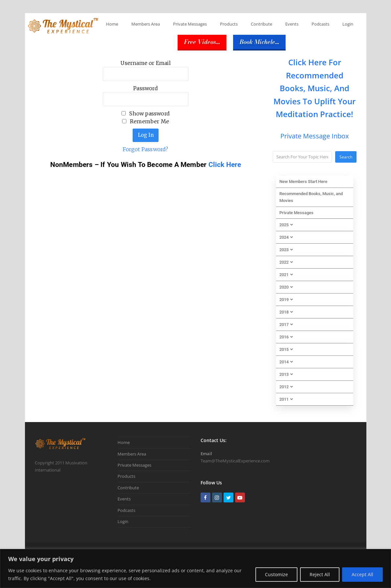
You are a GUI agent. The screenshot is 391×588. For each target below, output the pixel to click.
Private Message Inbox (315, 136)
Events (292, 24)
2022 (286, 262)
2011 (286, 399)
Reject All (320, 574)
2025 (286, 225)
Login (348, 24)
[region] (195, 568)
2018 (286, 312)
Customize (276, 574)
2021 (286, 275)
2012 (286, 387)
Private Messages (190, 24)
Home (112, 24)
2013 (286, 374)
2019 (286, 300)
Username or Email (145, 63)
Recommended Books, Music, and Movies (311, 197)
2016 (286, 337)
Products (229, 24)
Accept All (362, 574)
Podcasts (320, 24)
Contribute (261, 24)
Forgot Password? (145, 149)
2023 (286, 250)
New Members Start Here (303, 182)
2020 (286, 287)
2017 (286, 324)
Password (146, 88)
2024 (286, 237)
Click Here (225, 165)
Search (346, 157)
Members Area (146, 24)
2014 (286, 362)
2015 (286, 349)
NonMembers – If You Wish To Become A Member (129, 165)
